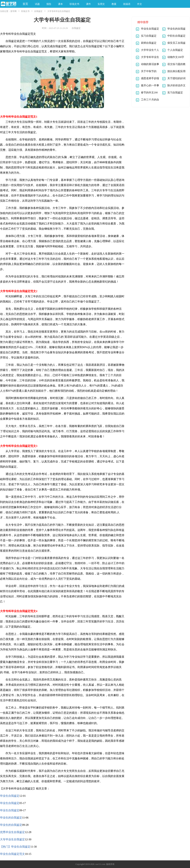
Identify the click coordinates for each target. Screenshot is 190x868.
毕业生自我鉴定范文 (12, 854)
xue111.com (100, 864)
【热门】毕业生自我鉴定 (15, 847)
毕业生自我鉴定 (10, 796)
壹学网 (13, 11)
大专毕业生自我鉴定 (12, 839)
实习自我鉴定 (149, 36)
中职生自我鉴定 (176, 36)
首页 (25, 4)
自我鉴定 (38, 11)
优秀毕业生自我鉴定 (12, 832)
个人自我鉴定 (175, 50)
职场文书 (25, 11)
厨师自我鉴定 (149, 43)
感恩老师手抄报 (150, 78)
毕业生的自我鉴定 (11, 818)
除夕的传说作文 (176, 85)
